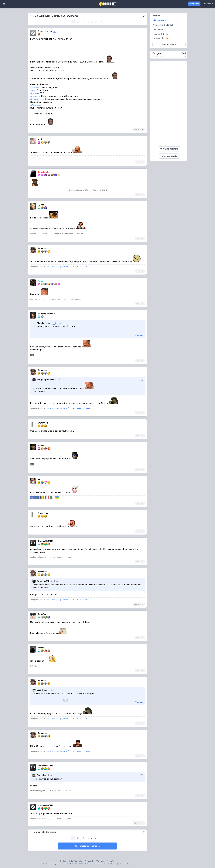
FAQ (116, 864)
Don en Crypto (169, 156)
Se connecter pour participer (87, 846)
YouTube (111, 861)
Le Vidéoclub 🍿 (160, 38)
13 (95, 22)
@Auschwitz (35, 88)
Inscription (194, 4)
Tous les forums (169, 44)
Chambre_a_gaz (44, 323)
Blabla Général (160, 20)
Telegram (100, 861)
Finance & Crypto (161, 34)
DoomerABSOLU (44, 581)
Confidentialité (76, 861)
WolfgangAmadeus (46, 380)
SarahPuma (42, 690)
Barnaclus (41, 775)
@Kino (33, 90)
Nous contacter (126, 864)
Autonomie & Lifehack (163, 25)
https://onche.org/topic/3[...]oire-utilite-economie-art (69, 267)
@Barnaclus (35, 96)
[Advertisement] (169, 104)
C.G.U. (63, 861)
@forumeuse (36, 105)
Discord (89, 861)
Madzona (98, 864)
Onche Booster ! (169, 149)
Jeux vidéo (158, 29)
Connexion (208, 4)
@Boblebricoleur (37, 99)
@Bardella (34, 93)
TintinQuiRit (108, 864)
